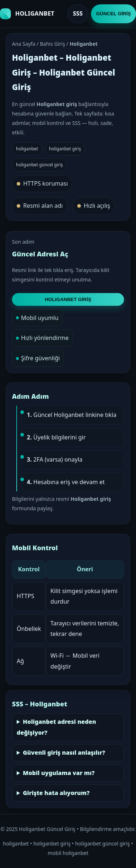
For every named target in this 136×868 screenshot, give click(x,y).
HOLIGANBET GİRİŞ (68, 299)
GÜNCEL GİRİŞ (114, 14)
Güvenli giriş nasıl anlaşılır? (64, 753)
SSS (78, 13)
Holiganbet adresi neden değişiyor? (56, 727)
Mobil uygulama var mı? (59, 773)
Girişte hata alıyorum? (56, 793)
